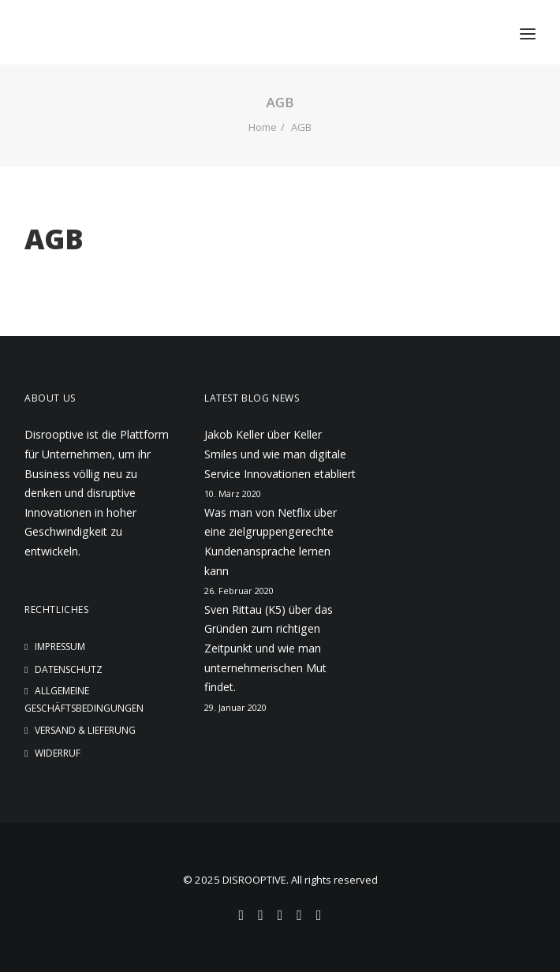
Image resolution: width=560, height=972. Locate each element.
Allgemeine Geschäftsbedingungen (84, 699)
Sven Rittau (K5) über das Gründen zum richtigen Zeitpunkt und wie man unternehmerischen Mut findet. (269, 648)
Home (263, 127)
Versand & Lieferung (85, 730)
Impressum (60, 647)
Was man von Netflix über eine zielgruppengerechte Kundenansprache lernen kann (271, 542)
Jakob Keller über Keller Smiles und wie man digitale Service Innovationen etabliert (280, 454)
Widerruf (58, 753)
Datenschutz (69, 669)
